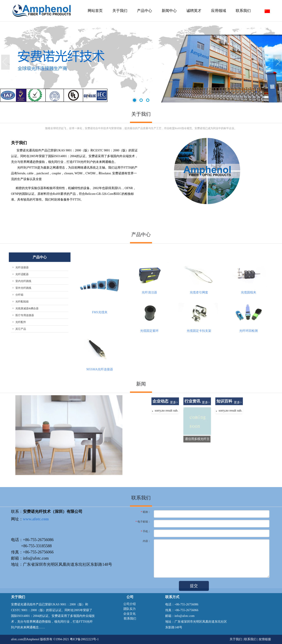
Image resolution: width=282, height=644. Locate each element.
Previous (6, 62)
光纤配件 (21, 399)
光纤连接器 (22, 345)
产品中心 (144, 15)
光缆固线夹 (249, 370)
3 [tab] (147, 101)
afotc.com (17, 639)
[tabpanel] (141, 62)
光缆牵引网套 (199, 370)
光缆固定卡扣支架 (199, 408)
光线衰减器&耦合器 (27, 386)
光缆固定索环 (149, 408)
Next (278, 62)
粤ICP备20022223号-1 (84, 639)
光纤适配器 (22, 352)
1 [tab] (134, 101)
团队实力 (130, 609)
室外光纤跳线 (23, 365)
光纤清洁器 (149, 370)
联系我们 (243, 11)
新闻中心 (169, 15)
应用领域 (219, 11)
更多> (241, 455)
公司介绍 (130, 604)
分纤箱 (19, 372)
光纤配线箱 (22, 379)
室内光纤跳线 (23, 358)
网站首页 (95, 11)
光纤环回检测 (249, 408)
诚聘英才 (194, 11)
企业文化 (130, 614)
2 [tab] (141, 101)
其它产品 (21, 406)
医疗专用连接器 (25, 393)
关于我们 (119, 15)
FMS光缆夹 (100, 390)
